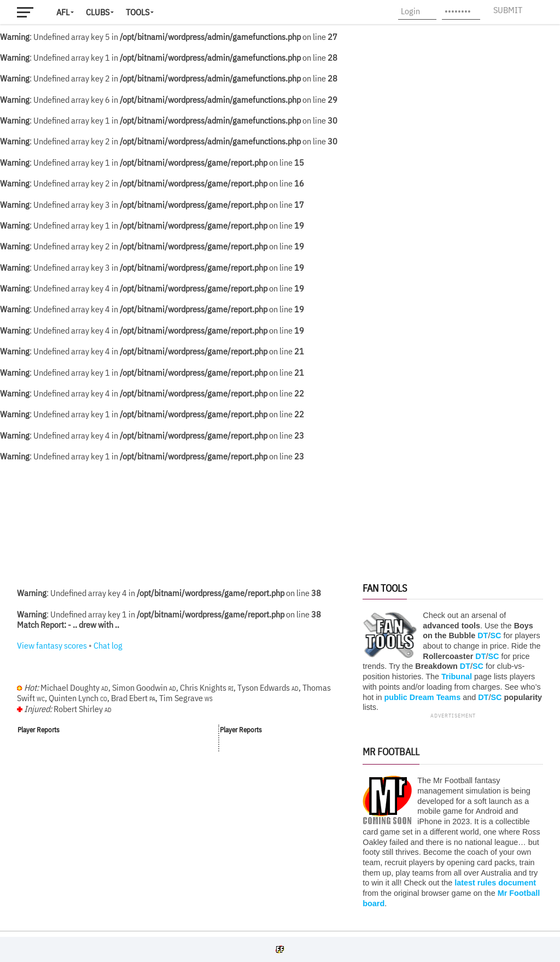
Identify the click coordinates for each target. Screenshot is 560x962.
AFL (63, 12)
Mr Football (391, 752)
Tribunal (457, 677)
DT (483, 635)
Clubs (98, 12)
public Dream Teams (422, 697)
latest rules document (495, 883)
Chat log (108, 645)
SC (495, 635)
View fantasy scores (52, 645)
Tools (138, 12)
